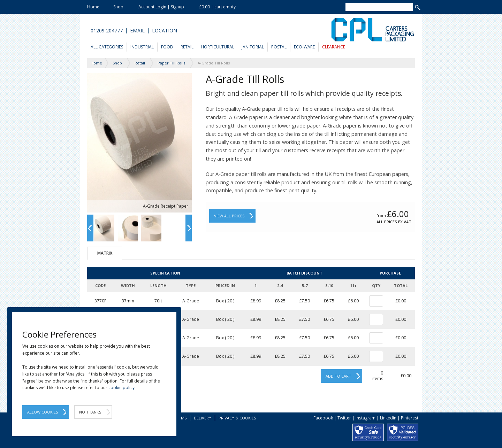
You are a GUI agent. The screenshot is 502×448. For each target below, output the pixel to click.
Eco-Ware (304, 47)
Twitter (344, 418)
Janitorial (253, 47)
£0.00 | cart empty (217, 7)
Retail (187, 47)
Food (167, 47)
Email (137, 31)
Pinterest (410, 418)
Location (165, 31)
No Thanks (90, 412)
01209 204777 (107, 31)
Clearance (334, 47)
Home (93, 7)
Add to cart (338, 376)
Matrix (105, 253)
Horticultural (218, 47)
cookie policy (121, 388)
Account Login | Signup (161, 7)
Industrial (142, 47)
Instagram (366, 418)
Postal (279, 47)
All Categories (107, 47)
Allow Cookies (43, 412)
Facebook (323, 418)
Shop (118, 7)
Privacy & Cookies (237, 418)
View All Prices (229, 216)
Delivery (203, 418)
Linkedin (388, 418)
